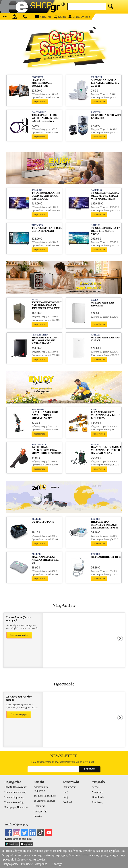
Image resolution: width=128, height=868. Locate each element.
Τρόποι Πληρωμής (14, 797)
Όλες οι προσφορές (19, 714)
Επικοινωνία (69, 787)
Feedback (68, 802)
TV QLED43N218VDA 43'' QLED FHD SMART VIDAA (106, 231)
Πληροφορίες (11, 864)
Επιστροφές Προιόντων (16, 807)
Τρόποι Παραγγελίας (15, 792)
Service (96, 787)
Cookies (38, 816)
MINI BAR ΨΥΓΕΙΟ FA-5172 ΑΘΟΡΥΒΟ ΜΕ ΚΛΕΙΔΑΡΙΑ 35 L (45, 341)
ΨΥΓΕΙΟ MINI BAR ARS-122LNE (106, 339)
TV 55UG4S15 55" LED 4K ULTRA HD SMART (47, 229)
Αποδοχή (57, 864)
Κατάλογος (43, 17)
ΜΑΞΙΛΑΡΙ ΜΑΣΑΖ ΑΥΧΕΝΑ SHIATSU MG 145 (45, 560)
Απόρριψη (41, 864)
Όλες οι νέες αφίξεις (19, 635)
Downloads (98, 797)
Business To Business (45, 796)
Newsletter (64, 756)
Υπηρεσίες (97, 792)
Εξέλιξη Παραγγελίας (15, 787)
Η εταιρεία (39, 806)
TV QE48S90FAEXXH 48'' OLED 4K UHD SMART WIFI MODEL (46, 196)
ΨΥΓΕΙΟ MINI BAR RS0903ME (102, 304)
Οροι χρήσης (40, 811)
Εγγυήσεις (97, 802)
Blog (65, 792)
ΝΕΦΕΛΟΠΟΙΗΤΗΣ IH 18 (106, 557)
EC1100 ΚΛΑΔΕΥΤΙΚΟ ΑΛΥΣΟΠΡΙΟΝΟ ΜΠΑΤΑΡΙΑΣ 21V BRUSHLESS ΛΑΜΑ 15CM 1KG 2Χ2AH (45, 415)
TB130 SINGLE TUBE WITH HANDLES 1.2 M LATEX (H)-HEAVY (45, 118)
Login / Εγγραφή (79, 17)
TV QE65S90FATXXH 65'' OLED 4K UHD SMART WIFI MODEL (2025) (106, 196)
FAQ (65, 797)
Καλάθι (60, 17)
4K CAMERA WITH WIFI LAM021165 (106, 116)
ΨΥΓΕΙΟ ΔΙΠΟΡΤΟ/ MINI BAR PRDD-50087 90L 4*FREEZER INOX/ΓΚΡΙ (46, 305)
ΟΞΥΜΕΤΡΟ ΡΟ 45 (43, 522)
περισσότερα (40, 102)
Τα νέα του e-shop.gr (44, 801)
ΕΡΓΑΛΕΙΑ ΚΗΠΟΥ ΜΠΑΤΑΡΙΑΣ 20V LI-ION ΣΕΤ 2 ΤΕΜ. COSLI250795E (106, 415)
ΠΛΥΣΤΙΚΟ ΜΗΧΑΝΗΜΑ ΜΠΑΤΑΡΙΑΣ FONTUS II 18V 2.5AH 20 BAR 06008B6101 (106, 450)
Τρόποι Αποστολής (14, 802)
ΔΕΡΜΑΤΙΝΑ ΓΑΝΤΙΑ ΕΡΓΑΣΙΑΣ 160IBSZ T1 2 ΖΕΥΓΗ (105, 83)
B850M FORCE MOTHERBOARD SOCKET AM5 (42, 83)
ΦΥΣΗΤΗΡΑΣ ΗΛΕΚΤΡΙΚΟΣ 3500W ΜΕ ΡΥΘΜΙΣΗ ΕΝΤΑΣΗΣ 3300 (46, 450)
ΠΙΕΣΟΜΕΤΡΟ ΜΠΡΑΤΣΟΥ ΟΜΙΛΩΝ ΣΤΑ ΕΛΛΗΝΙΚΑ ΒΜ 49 (105, 525)
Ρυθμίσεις (27, 864)
